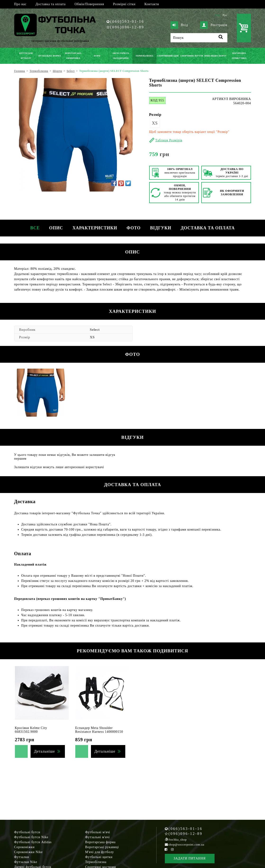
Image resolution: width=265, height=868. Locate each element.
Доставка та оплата (51, 4)
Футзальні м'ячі (98, 837)
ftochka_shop (177, 840)
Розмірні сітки (124, 4)
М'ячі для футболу (100, 852)
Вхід (179, 25)
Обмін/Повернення (89, 4)
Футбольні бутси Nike (31, 837)
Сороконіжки (24, 847)
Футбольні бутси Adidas (33, 842)
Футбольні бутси (27, 832)
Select (95, 330)
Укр (218, 15)
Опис (56, 228)
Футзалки (22, 857)
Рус (225, 15)
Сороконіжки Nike (29, 852)
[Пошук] (199, 38)
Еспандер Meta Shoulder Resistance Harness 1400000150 (99, 730)
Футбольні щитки (99, 857)
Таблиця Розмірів (169, 140)
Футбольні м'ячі (98, 832)
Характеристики (95, 228)
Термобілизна (96, 862)
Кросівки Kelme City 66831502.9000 (31, 730)
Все (35, 228)
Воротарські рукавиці (102, 847)
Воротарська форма (100, 842)
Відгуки (161, 228)
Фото (134, 228)
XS (155, 123)
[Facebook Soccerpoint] (166, 849)
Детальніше (45, 751)
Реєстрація (214, 25)
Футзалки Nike (26, 862)
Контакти (152, 4)
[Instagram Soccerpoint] (172, 849)
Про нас (20, 4)
